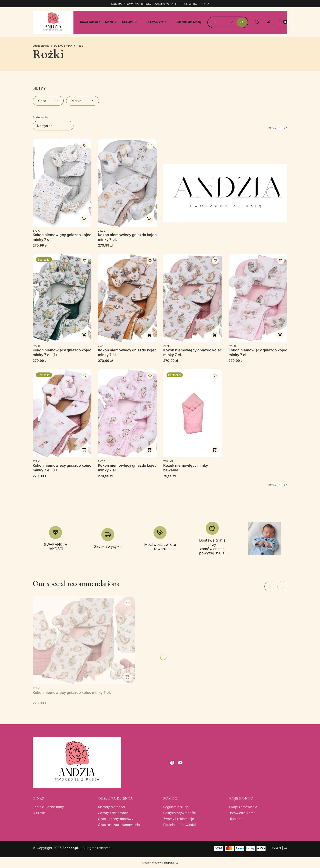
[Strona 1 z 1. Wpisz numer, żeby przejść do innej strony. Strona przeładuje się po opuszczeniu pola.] (280, 128)
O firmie (39, 813)
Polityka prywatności (179, 813)
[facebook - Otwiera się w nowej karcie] (172, 763)
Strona (272, 128)
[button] (242, 22)
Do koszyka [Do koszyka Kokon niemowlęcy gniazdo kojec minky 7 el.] (84, 219)
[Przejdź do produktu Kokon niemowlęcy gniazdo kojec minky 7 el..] (62, 183)
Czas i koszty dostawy (116, 819)
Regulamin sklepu (177, 807)
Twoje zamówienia (243, 807)
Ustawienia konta (242, 813)
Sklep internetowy (159, 863)
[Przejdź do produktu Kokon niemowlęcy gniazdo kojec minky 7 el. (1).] (62, 298)
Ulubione (235, 819)
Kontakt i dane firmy (48, 807)
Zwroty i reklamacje (113, 813)
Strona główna (41, 46)
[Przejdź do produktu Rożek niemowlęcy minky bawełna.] (193, 413)
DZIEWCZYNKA (63, 46)
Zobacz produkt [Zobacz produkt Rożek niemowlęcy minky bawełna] (215, 450)
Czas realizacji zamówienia (119, 825)
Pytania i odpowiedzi (179, 825)
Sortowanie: (41, 117)
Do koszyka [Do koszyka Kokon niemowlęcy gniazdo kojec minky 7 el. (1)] (84, 335)
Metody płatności (111, 807)
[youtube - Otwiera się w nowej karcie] (180, 763)
